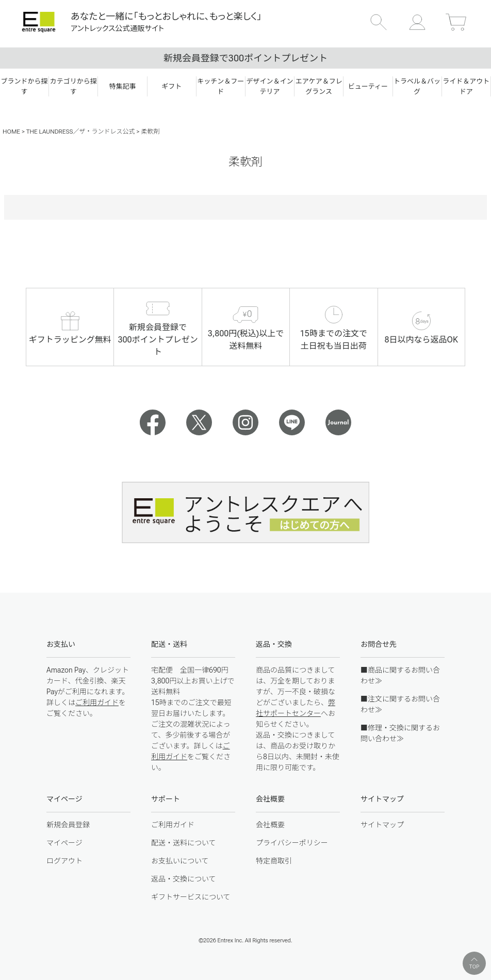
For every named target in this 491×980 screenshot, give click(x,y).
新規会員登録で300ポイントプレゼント (246, 58)
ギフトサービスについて (191, 897)
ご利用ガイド (97, 703)
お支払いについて (180, 861)
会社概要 (270, 825)
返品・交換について (184, 879)
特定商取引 (274, 861)
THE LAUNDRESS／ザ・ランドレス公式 (81, 132)
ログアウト (64, 861)
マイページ (64, 843)
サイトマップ (382, 825)
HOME (11, 132)
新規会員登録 (68, 825)
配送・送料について (184, 843)
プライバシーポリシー (292, 843)
